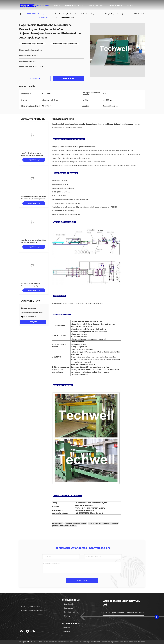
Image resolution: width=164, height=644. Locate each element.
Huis (29, 6)
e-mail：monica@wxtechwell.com (34, 610)
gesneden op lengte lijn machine (64, 526)
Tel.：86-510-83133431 (30, 606)
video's (57, 6)
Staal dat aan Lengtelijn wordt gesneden (103, 523)
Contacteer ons (95, 6)
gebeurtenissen (115, 6)
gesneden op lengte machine (76, 523)
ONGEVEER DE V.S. (74, 6)
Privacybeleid (24, 642)
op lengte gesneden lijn (43, 16)
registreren (138, 618)
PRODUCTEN (43, 6)
